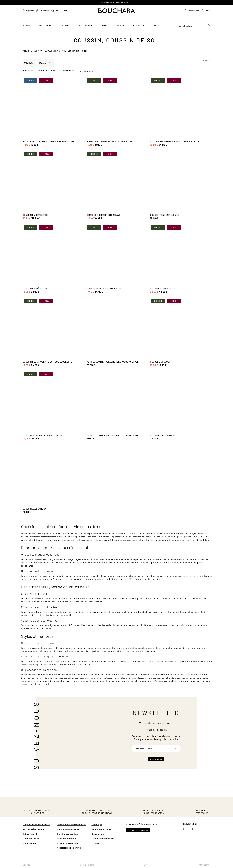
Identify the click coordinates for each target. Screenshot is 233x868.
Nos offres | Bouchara (33, 829)
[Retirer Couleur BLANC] (50, 63)
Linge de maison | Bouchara (36, 824)
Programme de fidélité (68, 829)
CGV (146, 865)
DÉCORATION (37, 51)
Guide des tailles (31, 838)
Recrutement (98, 834)
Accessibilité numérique (69, 848)
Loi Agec (96, 843)
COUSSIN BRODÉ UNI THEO (36, 288)
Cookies (26, 865)
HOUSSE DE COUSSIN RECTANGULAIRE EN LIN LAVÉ (48, 141)
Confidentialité (87, 865)
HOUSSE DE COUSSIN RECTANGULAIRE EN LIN (109, 141)
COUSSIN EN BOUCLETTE (35, 215)
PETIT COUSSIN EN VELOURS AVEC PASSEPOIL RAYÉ (112, 362)
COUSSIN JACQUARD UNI (162, 435)
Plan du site (203, 865)
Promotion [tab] (67, 71)
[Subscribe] (176, 749)
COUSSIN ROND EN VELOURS (164, 215)
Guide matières (30, 843)
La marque (97, 824)
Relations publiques (101, 829)
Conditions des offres (68, 834)
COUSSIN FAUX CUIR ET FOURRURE (104, 288)
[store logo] (117, 11)
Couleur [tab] (27, 71)
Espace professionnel (68, 843)
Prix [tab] (53, 71)
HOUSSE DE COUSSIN (161, 362)
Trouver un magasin (139, 830)
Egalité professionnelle (103, 838)
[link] (192, 11)
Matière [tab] (41, 71)
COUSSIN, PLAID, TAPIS (55, 51)
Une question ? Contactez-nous (141, 824)
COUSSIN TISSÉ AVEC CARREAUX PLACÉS (43, 435)
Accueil (26, 51)
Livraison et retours (67, 838)
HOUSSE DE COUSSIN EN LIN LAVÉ (103, 215)
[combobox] (195, 26)
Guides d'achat (30, 834)
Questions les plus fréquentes (72, 824)
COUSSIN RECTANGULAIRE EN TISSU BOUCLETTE (175, 141)
